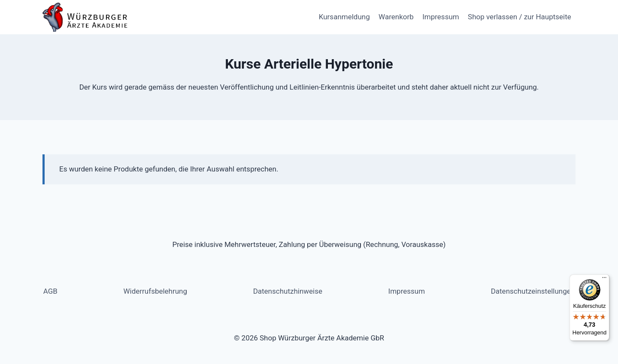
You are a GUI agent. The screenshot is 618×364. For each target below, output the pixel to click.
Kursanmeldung (344, 17)
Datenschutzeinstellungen (533, 291)
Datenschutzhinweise (288, 291)
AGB (50, 291)
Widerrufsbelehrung (156, 291)
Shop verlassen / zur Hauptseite (520, 17)
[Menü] (604, 280)
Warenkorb (396, 17)
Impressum (441, 17)
